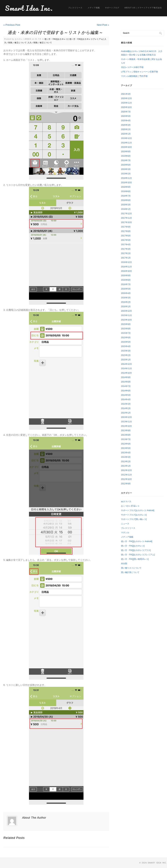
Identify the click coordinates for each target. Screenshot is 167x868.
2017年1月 (126, 258)
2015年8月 (126, 329)
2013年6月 (126, 444)
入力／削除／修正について (40, 43)
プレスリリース (75, 8)
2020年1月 (126, 134)
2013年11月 (126, 422)
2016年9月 (126, 276)
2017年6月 (126, 236)
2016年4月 (126, 293)
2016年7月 (126, 284)
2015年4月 (126, 346)
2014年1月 (126, 413)
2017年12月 (126, 214)
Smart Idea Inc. (29, 8)
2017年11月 (126, 218)
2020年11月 (126, 103)
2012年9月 (126, 484)
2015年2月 (126, 355)
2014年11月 (126, 369)
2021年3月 (126, 94)
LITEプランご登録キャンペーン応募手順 (139, 72)
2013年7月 (126, 439)
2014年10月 (126, 373)
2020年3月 (126, 125)
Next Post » (103, 25)
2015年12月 (126, 311)
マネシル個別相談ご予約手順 (134, 76)
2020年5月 (126, 116)
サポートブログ (112, 8)
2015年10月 (126, 320)
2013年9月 (126, 431)
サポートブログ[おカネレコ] (134, 515)
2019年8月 (126, 156)
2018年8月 (126, 191)
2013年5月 (126, 448)
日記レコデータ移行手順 (132, 67)
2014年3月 (126, 404)
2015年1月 (126, 360)
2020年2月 (126, 129)
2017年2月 (126, 253)
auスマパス (126, 502)
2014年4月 (126, 400)
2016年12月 (126, 262)
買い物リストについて (131, 568)
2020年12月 (126, 98)
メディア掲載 (94, 8)
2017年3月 (126, 249)
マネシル (125, 533)
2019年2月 (126, 174)
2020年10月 (126, 107)
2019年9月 (126, 152)
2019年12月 (126, 138)
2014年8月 (126, 382)
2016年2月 (126, 302)
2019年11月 (126, 143)
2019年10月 (126, 147)
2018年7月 (126, 196)
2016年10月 (126, 271)
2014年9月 (126, 377)
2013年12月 (126, 417)
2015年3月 (126, 351)
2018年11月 (126, 178)
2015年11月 (126, 315)
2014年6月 (126, 391)
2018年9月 (126, 187)
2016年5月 (126, 289)
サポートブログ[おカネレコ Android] (138, 510)
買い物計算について (130, 572)
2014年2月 (126, 408)
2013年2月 (126, 462)
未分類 (124, 564)
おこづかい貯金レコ (130, 506)
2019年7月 (126, 160)
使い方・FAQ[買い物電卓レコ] (135, 559)
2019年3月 (126, 169)
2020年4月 (126, 121)
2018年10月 (126, 183)
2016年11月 (126, 267)
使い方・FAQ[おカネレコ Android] (137, 541)
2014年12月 (126, 364)
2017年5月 (126, 240)
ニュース (125, 524)
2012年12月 (126, 470)
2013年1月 (126, 466)
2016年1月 (126, 307)
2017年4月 (126, 245)
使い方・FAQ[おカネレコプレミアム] (86, 39)
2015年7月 (126, 333)
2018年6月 (126, 200)
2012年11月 (126, 475)
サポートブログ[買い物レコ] (134, 519)
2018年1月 (126, 209)
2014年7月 (126, 386)
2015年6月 (126, 338)
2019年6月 (126, 165)
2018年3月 (126, 205)
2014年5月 (126, 395)
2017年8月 (126, 231)
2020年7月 (126, 112)
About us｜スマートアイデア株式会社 (143, 8)
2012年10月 (126, 479)
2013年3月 (126, 457)
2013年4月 (126, 453)
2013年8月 (126, 435)
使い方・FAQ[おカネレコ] (56, 39)
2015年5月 (126, 342)
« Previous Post (12, 25)
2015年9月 (126, 324)
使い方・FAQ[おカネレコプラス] (136, 550)
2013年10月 (126, 426)
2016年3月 (126, 298)
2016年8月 (126, 280)
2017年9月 (126, 227)
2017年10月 (126, 222)
